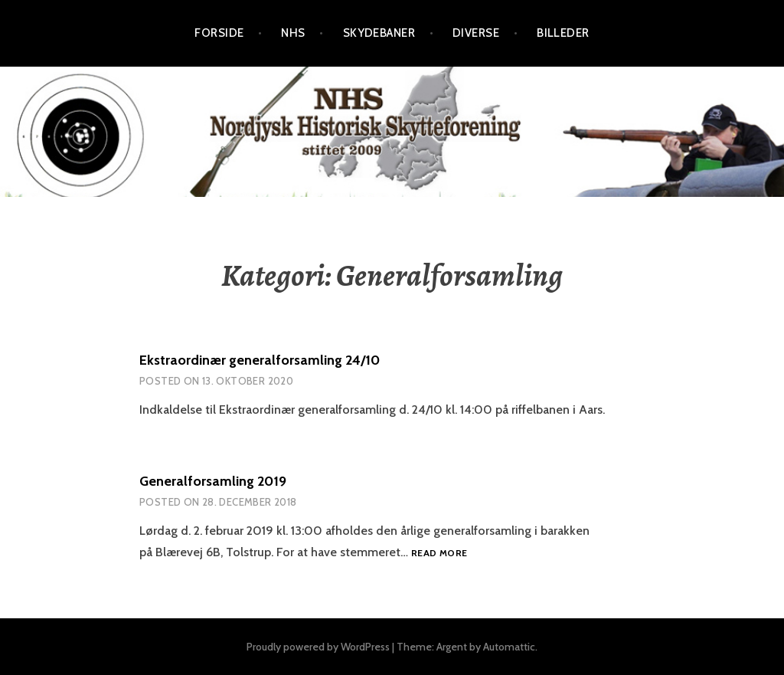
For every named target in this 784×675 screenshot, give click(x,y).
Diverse (476, 33)
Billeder (563, 33)
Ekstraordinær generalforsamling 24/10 (260, 360)
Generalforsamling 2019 (213, 481)
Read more (439, 554)
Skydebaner (379, 33)
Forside (219, 33)
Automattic (509, 647)
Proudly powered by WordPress (318, 647)
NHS (293, 33)
